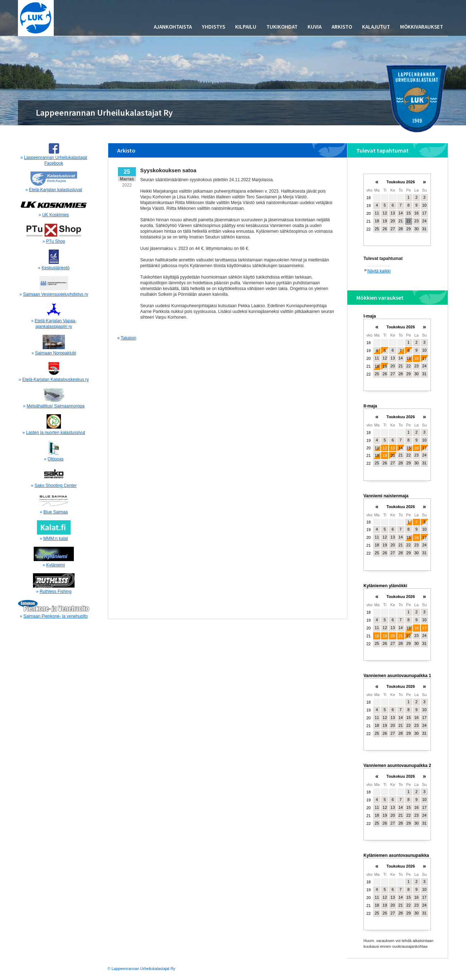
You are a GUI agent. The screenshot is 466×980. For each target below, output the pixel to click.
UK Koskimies (56, 215)
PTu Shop (56, 241)
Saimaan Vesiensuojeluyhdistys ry (55, 294)
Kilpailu (246, 27)
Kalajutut (376, 27)
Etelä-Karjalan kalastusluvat (56, 190)
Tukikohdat (282, 27)
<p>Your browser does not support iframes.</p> (397, 213)
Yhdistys (213, 27)
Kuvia (315, 27)
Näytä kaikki (379, 271)
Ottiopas (56, 459)
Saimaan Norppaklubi (56, 353)
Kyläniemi (56, 565)
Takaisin (129, 338)
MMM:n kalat (56, 539)
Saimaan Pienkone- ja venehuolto (55, 616)
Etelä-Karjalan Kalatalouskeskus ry (55, 380)
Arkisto (342, 27)
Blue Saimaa (56, 512)
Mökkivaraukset (422, 27)
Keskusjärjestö (56, 268)
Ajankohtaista (173, 27)
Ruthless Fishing (56, 592)
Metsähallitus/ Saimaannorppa (55, 406)
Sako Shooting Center (55, 486)
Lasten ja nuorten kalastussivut (56, 433)
